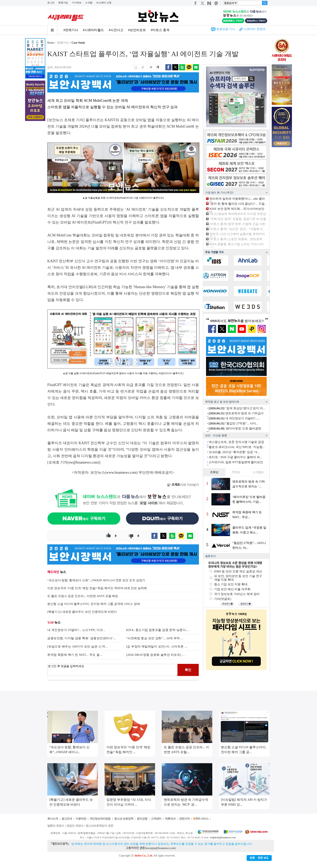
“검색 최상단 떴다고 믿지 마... (237, 408)
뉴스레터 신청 (104, 3)
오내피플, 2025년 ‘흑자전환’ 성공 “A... (234, 452)
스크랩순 (258, 472)
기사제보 (77, 3)
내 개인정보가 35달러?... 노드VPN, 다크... (76, 630)
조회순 (214, 472)
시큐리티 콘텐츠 (255, 29)
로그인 (51, 3)
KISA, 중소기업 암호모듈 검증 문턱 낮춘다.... (158, 630)
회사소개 (53, 819)
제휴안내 (170, 819)
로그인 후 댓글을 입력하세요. (112, 670)
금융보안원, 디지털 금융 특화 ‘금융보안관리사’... (82, 638)
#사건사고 (116, 30)
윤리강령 (142, 819)
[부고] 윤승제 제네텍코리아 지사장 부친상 (238, 214)
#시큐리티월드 (93, 30)
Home (51, 43)
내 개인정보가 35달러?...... (234, 418)
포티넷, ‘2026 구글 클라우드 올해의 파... (235, 457)
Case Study (78, 43)
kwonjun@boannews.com (160, 848)
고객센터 (156, 819)
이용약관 (81, 819)
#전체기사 (71, 30)
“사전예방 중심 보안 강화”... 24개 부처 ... (155, 638)
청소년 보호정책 (124, 819)
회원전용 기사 (226, 29)
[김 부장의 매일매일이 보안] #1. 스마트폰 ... (157, 647)
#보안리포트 (137, 30)
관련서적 (184, 819)
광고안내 (67, 819)
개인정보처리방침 (100, 819)
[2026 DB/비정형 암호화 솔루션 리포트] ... (155, 655)
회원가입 (63, 3)
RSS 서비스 (202, 819)
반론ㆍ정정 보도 (259, 858)
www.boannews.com (121, 472)
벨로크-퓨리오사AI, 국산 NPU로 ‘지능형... (237, 447)
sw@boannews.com (83, 462)
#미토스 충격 (160, 30)
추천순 (236, 472)
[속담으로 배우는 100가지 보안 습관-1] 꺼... (78, 647)
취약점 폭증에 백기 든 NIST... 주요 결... (75, 655)
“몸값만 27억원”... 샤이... (233, 423)
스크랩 (89, 3)
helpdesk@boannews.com (223, 838)
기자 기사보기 (183, 485)
